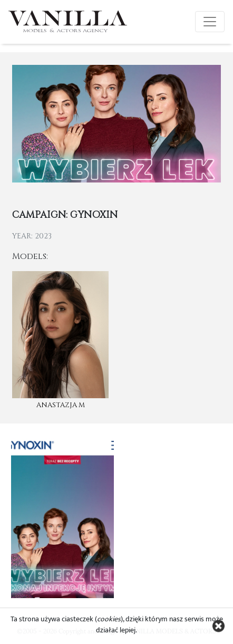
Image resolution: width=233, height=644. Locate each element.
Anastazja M (61, 405)
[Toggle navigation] (210, 22)
